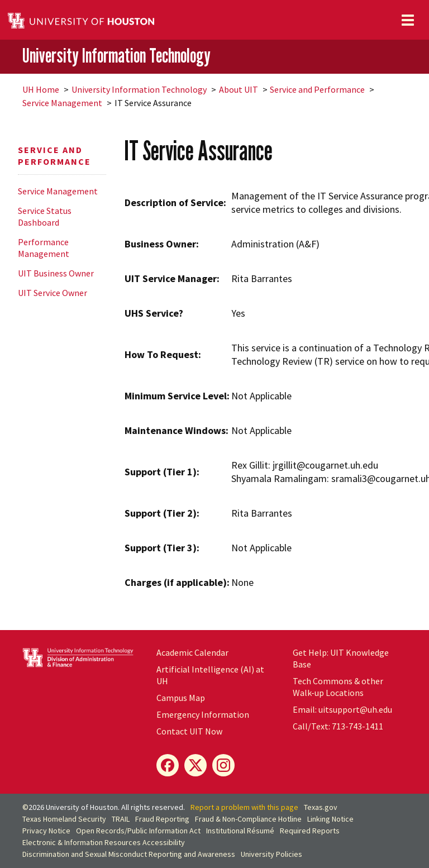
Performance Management (44, 248)
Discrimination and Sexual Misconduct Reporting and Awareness (129, 854)
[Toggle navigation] (408, 20)
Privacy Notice (46, 831)
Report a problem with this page (244, 807)
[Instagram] (223, 765)
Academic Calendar (192, 652)
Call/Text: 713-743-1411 (338, 726)
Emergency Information (203, 714)
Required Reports (310, 831)
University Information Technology (116, 56)
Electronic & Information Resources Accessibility (104, 842)
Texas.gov (321, 807)
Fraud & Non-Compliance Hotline (248, 819)
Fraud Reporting (162, 819)
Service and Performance (317, 89)
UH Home (41, 89)
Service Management (62, 103)
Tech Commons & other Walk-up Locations (338, 687)
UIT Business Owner (56, 273)
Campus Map (181, 698)
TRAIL (121, 819)
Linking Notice (330, 819)
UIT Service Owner (53, 293)
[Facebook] (168, 765)
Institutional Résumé (240, 831)
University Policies (271, 854)
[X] (196, 765)
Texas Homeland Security (64, 819)
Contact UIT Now (189, 731)
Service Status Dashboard (45, 216)
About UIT (239, 89)
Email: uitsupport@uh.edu (342, 709)
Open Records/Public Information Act (138, 831)
